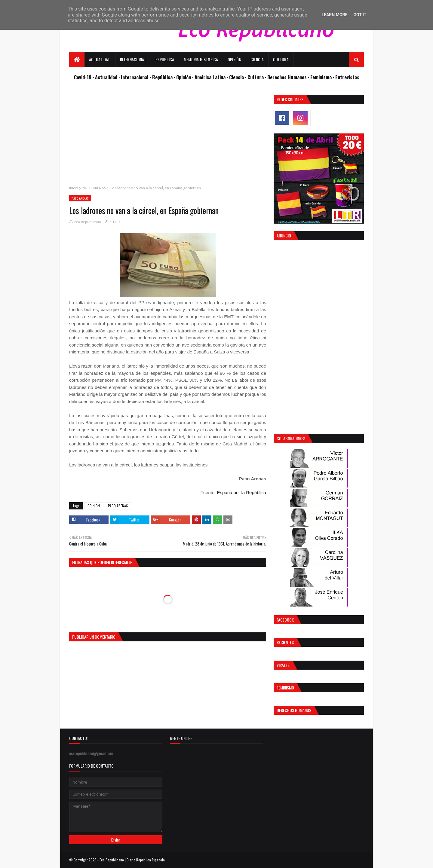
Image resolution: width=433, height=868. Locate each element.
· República (162, 77)
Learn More (334, 15)
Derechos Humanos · (289, 77)
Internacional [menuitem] (133, 59)
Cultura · (257, 77)
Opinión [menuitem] (234, 59)
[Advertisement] (168, 137)
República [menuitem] (165, 59)
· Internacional (134, 77)
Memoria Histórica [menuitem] (201, 59)
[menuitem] (77, 60)
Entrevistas (347, 77)
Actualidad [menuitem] (100, 59)
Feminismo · (323, 77)
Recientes (285, 642)
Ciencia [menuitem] (257, 59)
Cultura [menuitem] (281, 59)
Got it (360, 15)
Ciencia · (238, 77)
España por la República (242, 492)
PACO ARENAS (94, 188)
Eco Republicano (88, 222)
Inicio (74, 188)
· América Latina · (211, 77)
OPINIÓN (94, 506)
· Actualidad (106, 77)
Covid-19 (83, 77)
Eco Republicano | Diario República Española (132, 860)
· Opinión (183, 77)
